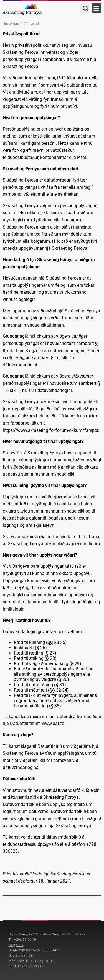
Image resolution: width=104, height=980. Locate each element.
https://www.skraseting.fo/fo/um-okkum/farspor (50, 430)
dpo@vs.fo (48, 844)
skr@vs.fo (16, 945)
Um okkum (11, 24)
